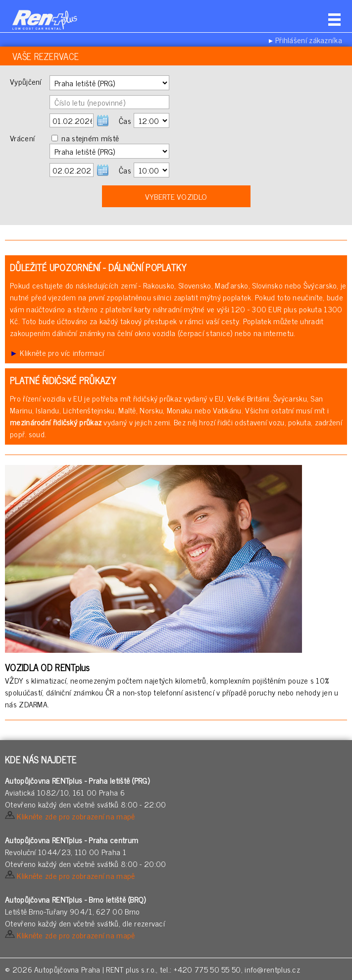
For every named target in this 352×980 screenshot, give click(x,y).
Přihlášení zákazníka (309, 40)
